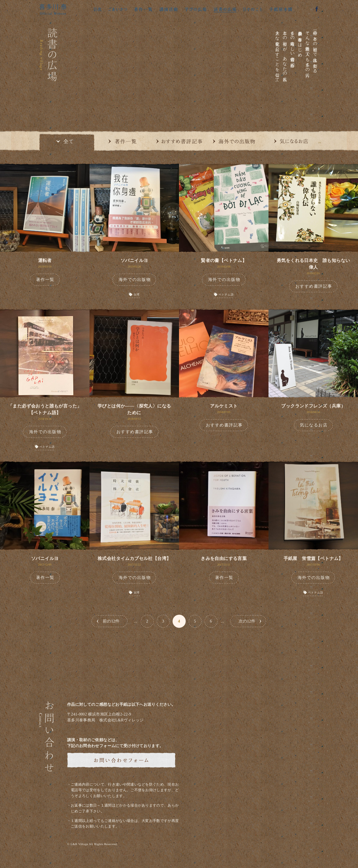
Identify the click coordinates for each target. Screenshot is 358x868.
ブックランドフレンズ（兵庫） (313, 406)
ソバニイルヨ (134, 260)
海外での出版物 (135, 280)
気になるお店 (314, 425)
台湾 (137, 294)
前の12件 (111, 621)
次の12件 (247, 621)
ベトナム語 (226, 294)
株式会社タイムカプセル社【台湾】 (134, 558)
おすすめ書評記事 (314, 286)
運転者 (45, 260)
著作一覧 (45, 280)
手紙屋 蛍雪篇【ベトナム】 (313, 558)
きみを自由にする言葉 (224, 558)
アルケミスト (224, 406)
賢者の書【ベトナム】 (224, 260)
